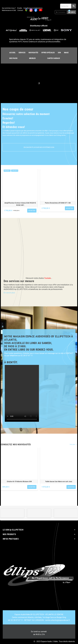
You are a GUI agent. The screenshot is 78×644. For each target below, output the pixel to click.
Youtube (47, 278)
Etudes (20, 8)
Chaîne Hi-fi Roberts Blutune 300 (19, 481)
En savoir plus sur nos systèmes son (39, 147)
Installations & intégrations (33, 8)
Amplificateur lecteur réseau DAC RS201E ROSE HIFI (20, 204)
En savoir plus (9, 293)
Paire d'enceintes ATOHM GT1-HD (58, 203)
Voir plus (73, 444)
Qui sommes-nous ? (9, 8)
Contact (20, 10)
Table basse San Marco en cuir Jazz (59, 481)
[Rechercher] (68, 6)
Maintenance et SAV (9, 10)
